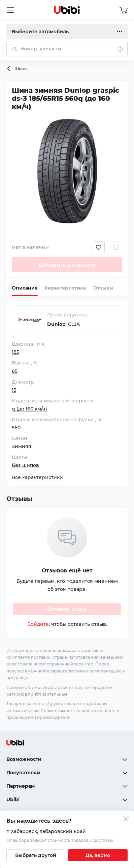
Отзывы (103, 288)
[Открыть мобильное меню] (10, 10)
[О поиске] (120, 49)
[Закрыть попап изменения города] (126, 819)
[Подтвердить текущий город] (98, 855)
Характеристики (65, 288)
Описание (25, 288)
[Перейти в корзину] (124, 10)
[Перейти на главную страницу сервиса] (67, 10)
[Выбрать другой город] (36, 855)
